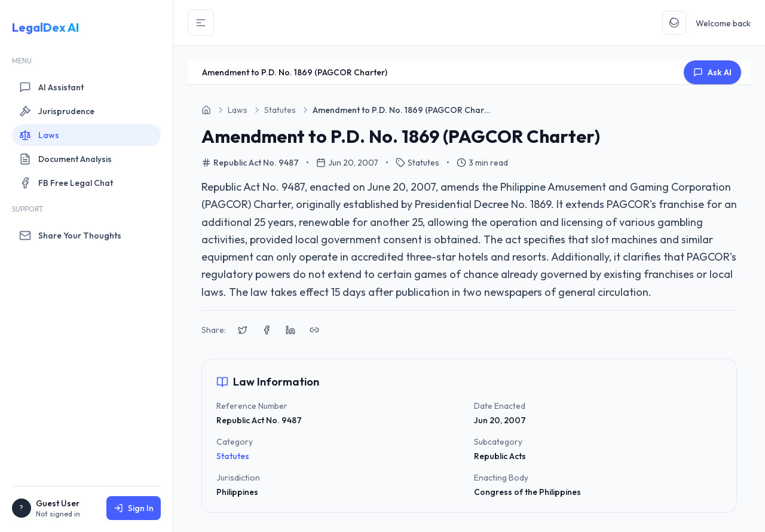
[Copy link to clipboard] (314, 330)
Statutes (233, 456)
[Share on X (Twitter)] (243, 330)
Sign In (134, 508)
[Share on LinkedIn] (290, 330)
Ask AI (712, 72)
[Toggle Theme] (674, 23)
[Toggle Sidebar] (201, 23)
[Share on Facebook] (267, 330)
